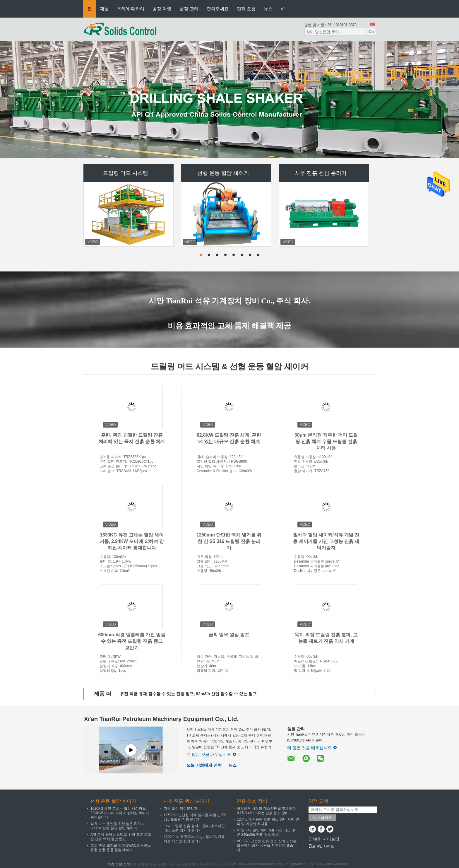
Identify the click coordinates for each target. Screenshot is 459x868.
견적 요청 (246, 9)
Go (371, 32)
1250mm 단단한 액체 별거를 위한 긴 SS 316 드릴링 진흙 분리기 (229, 541)
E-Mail (314, 839)
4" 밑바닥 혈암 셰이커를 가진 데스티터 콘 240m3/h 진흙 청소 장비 (267, 832)
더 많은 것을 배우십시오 (211, 754)
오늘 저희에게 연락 (204, 765)
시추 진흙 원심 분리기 (321, 173)
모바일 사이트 (321, 846)
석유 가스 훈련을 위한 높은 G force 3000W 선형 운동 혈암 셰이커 (118, 826)
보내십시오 (322, 817)
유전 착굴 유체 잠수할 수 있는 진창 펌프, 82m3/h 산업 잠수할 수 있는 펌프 (188, 694)
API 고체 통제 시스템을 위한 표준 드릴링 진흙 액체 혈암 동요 (121, 837)
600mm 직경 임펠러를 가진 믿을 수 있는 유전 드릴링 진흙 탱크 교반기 (132, 641)
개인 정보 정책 (119, 864)
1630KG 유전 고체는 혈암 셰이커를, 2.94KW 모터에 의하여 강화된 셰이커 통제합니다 (132, 541)
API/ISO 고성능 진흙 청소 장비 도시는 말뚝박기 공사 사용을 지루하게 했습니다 (267, 845)
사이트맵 (331, 839)
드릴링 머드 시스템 (126, 173)
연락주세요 (218, 9)
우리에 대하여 (131, 9)
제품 (104, 9)
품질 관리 (189, 9)
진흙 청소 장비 (252, 801)
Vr (283, 9)
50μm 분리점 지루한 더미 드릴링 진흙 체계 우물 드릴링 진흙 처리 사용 (326, 441)
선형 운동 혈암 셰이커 (223, 173)
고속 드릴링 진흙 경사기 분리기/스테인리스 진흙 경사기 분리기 (194, 828)
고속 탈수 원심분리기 (180, 809)
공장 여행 (162, 9)
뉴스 (268, 9)
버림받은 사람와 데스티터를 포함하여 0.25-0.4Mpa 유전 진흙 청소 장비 (266, 811)
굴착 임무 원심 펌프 (229, 635)
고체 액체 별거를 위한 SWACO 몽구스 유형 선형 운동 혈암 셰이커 (121, 848)
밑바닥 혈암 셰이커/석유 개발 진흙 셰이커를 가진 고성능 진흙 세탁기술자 (326, 541)
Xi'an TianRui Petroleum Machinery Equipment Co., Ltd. (161, 719)
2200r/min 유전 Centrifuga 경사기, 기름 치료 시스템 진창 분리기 (194, 839)
